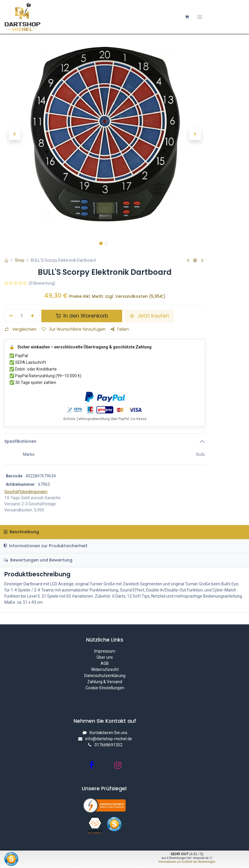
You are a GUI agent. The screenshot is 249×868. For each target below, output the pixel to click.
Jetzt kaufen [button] (149, 316)
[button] (14, 134)
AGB (105, 663)
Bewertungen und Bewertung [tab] (38, 560)
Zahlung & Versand (105, 682)
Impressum (105, 651)
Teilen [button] (120, 329)
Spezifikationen (20, 441)
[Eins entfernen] (11, 316)
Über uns (105, 657)
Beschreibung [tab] (21, 532)
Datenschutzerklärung (105, 676)
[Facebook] (92, 765)
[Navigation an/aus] (200, 17)
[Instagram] (118, 765)
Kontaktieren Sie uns (109, 733)
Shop (20, 260)
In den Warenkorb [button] (82, 316)
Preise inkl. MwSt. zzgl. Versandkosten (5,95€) (117, 296)
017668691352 (109, 745)
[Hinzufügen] (33, 316)
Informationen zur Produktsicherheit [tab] (46, 546)
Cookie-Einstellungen (105, 688)
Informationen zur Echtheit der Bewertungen (187, 862)
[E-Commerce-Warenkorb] (187, 17)
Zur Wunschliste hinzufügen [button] (74, 329)
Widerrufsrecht (105, 669)
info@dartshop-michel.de (109, 739)
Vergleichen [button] (21, 329)
